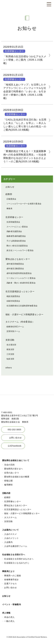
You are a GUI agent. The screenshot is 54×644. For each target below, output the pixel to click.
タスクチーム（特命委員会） (20, 322)
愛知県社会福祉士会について (16, 460)
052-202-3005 (14, 430)
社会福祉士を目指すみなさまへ (19, 559)
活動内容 (6, 493)
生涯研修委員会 (13, 222)
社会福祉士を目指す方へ (14, 555)
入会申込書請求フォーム (16, 546)
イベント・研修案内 (12, 604)
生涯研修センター (14, 51)
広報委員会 (11, 199)
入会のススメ (10, 534)
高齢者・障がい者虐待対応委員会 (21, 283)
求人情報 (6, 613)
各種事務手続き (12, 580)
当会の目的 (9, 465)
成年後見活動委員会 (15, 269)
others (9, 368)
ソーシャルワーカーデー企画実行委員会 (24, 204)
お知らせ (10, 187)
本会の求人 (9, 617)
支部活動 (10, 340)
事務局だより (8, 571)
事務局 (9, 209)
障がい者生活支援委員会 (17, 246)
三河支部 (10, 354)
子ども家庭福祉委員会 (16, 241)
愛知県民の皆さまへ (14, 469)
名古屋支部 (11, 345)
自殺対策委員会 (13, 301)
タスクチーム (10, 517)
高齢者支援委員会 (14, 231)
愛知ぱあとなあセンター (18, 259)
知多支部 (10, 359)
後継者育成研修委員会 (16, 236)
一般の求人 (9, 621)
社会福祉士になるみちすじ (17, 563)
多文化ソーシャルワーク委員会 (20, 250)
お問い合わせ (15, 438)
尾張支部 (10, 349)
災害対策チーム (13, 331)
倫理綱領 (8, 485)
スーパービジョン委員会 (17, 227)
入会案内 (8, 542)
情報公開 (8, 481)
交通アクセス (10, 584)
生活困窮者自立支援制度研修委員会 (22, 306)
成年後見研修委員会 (15, 264)
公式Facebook (15, 446)
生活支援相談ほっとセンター (20, 291)
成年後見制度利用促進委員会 (19, 273)
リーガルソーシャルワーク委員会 (21, 278)
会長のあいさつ (12, 473)
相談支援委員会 (13, 296)
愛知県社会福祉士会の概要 (17, 477)
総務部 (9, 194)
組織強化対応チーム (15, 327)
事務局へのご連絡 (13, 576)
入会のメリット (12, 538)
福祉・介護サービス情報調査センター (24, 314)
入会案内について (11, 530)
